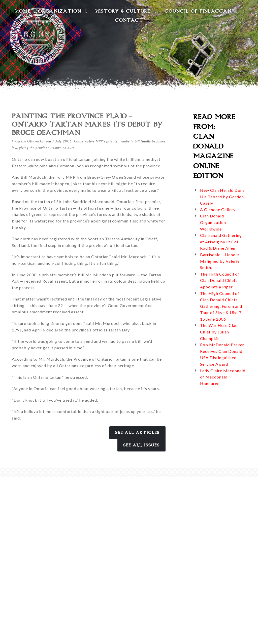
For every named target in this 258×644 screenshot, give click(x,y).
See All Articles (137, 433)
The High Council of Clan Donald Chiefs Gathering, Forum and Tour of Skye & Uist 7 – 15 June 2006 (222, 306)
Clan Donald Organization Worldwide (213, 222)
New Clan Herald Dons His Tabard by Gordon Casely (222, 197)
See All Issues (141, 445)
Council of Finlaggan (201, 11)
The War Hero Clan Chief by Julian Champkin (219, 332)
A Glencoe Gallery (218, 210)
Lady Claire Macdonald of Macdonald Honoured (223, 377)
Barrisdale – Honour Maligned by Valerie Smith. (220, 261)
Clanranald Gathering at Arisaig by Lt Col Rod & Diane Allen (221, 242)
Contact (129, 20)
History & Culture (126, 11)
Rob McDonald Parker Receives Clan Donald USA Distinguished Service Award (222, 354)
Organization (63, 11)
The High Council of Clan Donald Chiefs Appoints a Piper (220, 280)
